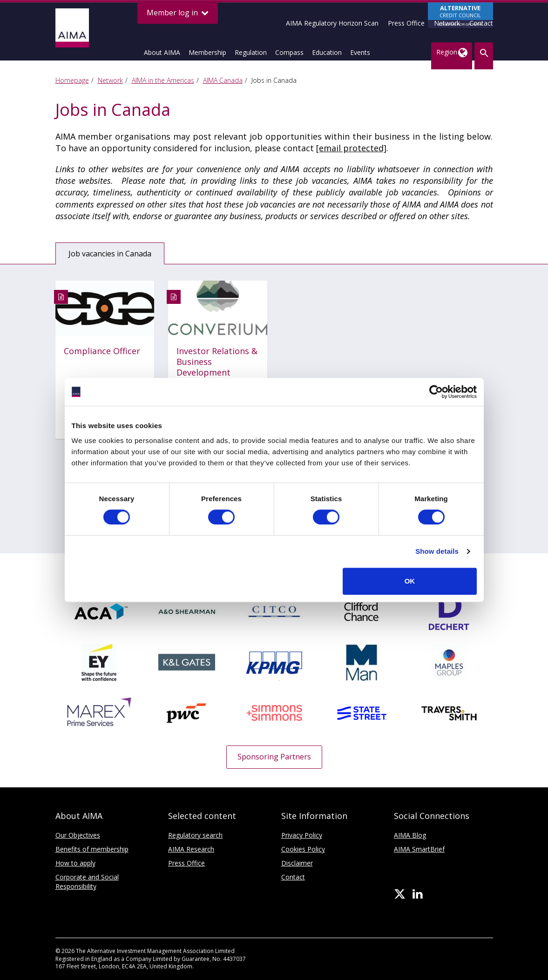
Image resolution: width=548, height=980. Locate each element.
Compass (289, 52)
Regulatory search (195, 835)
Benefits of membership (92, 849)
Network (447, 23)
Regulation (251, 52)
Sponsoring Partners (274, 757)
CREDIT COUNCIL (460, 16)
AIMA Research (191, 849)
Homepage (72, 80)
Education (327, 52)
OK (410, 581)
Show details (437, 551)
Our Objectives (78, 835)
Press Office (406, 23)
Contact (481, 23)
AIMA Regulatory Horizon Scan (332, 23)
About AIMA (162, 52)
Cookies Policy (303, 849)
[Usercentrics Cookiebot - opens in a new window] (436, 392)
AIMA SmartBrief (419, 849)
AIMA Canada (223, 80)
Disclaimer (297, 863)
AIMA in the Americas (163, 80)
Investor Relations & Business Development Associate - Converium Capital (217, 373)
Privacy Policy (302, 835)
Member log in (178, 13)
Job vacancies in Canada (110, 254)
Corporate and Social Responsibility (87, 882)
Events (360, 52)
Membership (207, 52)
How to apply (75, 863)
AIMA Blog (410, 835)
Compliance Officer (102, 351)
